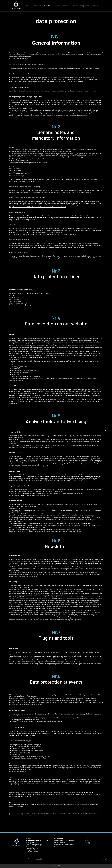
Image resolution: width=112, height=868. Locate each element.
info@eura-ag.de (32, 851)
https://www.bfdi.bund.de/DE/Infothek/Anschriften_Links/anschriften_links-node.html (38, 207)
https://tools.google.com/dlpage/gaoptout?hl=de (66, 480)
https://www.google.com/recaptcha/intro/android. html (63, 531)
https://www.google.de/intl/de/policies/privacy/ (86, 664)
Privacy (88, 843)
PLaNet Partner (60, 843)
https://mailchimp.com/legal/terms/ (70, 620)
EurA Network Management (64, 845)
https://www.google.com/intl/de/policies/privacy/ (26, 531)
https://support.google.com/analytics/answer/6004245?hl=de (30, 495)
